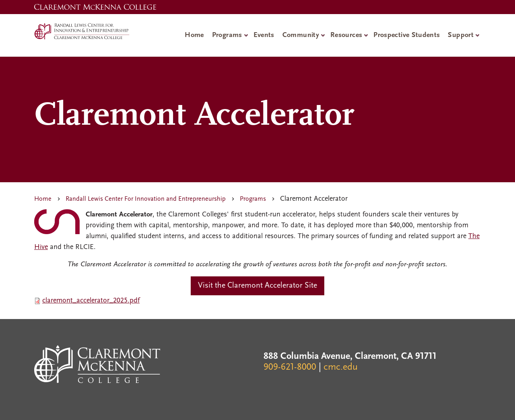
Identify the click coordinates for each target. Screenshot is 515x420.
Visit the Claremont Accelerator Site (257, 286)
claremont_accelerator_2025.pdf (91, 301)
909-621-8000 (290, 367)
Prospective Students (407, 35)
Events (264, 35)
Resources (346, 35)
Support (461, 35)
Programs (227, 35)
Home (194, 35)
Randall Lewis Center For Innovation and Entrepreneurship (146, 199)
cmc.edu (341, 367)
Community (301, 35)
